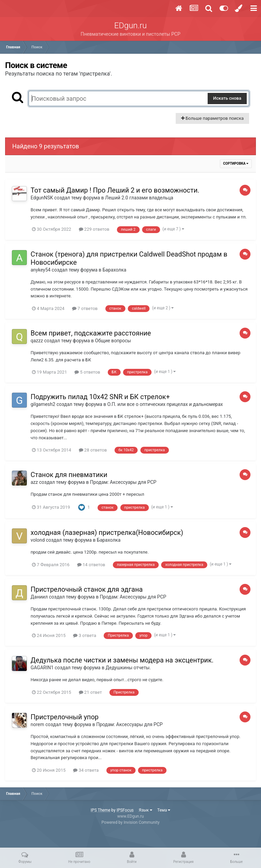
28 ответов (93, 450)
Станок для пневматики (69, 475)
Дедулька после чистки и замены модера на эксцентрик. (122, 660)
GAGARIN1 (42, 668)
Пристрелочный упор (65, 717)
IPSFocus (125, 810)
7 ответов (85, 308)
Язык (145, 810)
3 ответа (85, 635)
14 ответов (91, 565)
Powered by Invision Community (131, 822)
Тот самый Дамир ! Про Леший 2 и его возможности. (115, 190)
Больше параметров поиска (212, 118)
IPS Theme (101, 810)
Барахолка (115, 270)
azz (34, 482)
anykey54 (41, 270)
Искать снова (227, 98)
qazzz (37, 341)
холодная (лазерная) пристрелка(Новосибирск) (107, 533)
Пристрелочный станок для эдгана (87, 589)
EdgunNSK (42, 198)
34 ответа (86, 770)
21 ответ (90, 692)
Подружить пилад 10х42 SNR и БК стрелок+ (100, 397)
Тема (164, 810)
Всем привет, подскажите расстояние (91, 333)
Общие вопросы (113, 341)
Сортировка (236, 163)
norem (37, 724)
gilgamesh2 (43, 404)
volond (38, 540)
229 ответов (94, 229)
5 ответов (87, 372)
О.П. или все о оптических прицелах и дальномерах (165, 404)
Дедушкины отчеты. (128, 668)
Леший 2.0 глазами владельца (139, 198)
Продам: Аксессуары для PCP (123, 482)
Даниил (39, 597)
